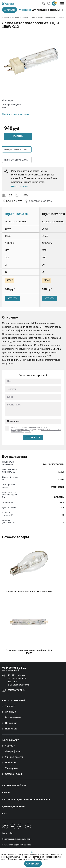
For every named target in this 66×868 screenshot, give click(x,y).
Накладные (10, 723)
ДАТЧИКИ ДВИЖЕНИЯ (13, 807)
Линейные (9, 712)
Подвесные (10, 729)
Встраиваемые (11, 717)
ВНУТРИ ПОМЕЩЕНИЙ (14, 701)
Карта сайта (8, 833)
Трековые (9, 706)
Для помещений (40, 10)
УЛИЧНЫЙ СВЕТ (11, 740)
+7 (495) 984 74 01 (14, 668)
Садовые (8, 746)
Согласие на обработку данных (16, 845)
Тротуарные (10, 768)
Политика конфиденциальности (17, 839)
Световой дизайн (13, 774)
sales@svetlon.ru (16, 690)
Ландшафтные (11, 751)
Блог (5, 814)
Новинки (25, 10)
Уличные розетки (12, 757)
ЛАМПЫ (6, 792)
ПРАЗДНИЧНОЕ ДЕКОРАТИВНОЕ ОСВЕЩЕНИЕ (26, 800)
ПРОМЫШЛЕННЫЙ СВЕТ (15, 785)
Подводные (10, 763)
